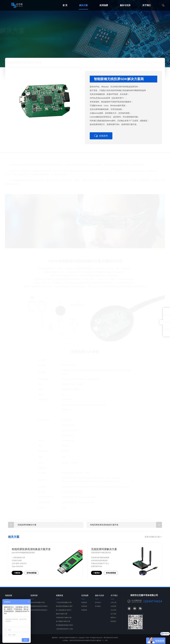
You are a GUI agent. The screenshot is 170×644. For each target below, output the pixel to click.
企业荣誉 (113, 607)
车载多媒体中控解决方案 (64, 619)
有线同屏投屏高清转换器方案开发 (126, 526)
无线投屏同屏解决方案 (22, 526)
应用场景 (104, 5)
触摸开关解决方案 (62, 615)
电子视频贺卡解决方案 (63, 623)
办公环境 (113, 611)
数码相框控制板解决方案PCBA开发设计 (69, 607)
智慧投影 (84, 604)
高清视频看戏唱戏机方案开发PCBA (67, 626)
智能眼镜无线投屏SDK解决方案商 (41, 607)
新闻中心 (113, 619)
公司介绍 (113, 604)
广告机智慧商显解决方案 (64, 604)
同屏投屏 (84, 607)
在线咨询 (103, 136)
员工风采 (113, 615)
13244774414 (153, 602)
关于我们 (147, 5)
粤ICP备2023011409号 (111, 639)
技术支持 (98, 604)
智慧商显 (84, 611)
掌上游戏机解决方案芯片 (64, 611)
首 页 (65, 5)
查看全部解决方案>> (153, 538)
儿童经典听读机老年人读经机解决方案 (68, 630)
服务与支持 (125, 5)
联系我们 (113, 623)
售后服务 (98, 607)
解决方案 (83, 5)
